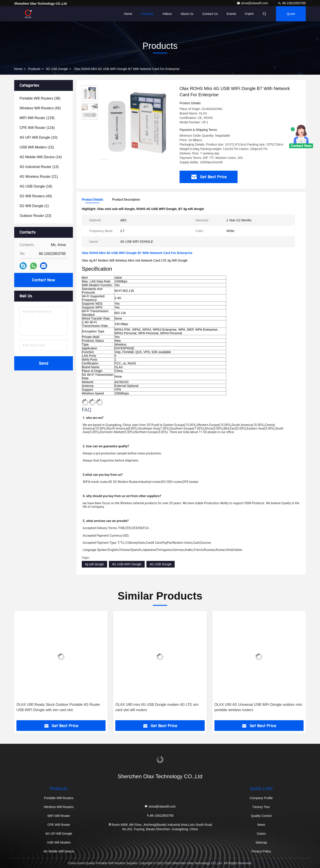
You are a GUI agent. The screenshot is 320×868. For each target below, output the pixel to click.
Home (128, 14)
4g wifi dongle (94, 564)
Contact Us (210, 14)
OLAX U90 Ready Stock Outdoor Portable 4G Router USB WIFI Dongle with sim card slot (58, 707)
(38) (40, 98)
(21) (39, 177)
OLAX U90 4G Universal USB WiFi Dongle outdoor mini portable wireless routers (258, 707)
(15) (37, 147)
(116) (37, 128)
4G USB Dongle (57, 69)
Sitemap (261, 842)
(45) (40, 108)
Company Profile (261, 798)
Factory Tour (261, 807)
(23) (35, 216)
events (231, 14)
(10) (39, 137)
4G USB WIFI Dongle (127, 564)
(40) (36, 196)
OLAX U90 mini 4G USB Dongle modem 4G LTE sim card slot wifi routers (157, 707)
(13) (39, 167)
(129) (37, 118)
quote (291, 14)
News (261, 825)
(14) (41, 157)
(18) (36, 186)
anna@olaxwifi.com (253, 3)
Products (147, 14)
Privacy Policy (261, 851)
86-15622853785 (292, 3)
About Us (187, 14)
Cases (261, 834)
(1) (34, 206)
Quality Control (261, 816)
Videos (167, 14)
